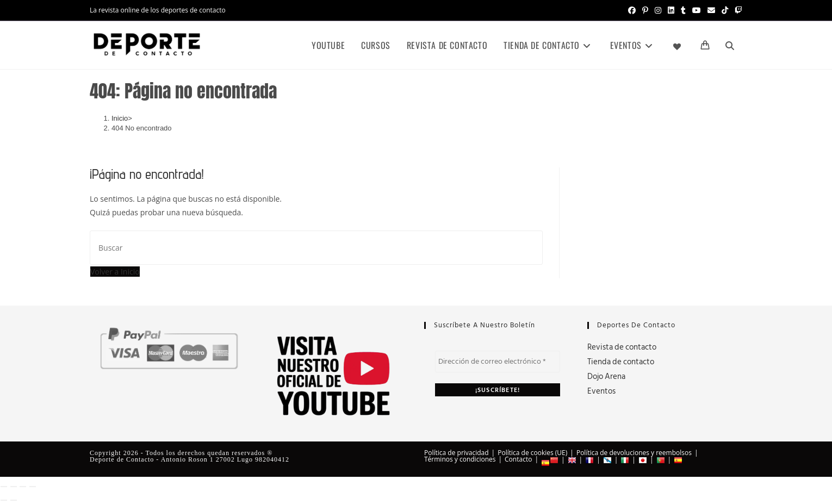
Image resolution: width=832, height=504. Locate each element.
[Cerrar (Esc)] (33, 487)
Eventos (601, 391)
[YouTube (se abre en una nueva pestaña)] (697, 10)
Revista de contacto (622, 347)
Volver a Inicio (115, 272)
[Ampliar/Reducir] (4, 487)
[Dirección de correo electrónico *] (498, 362)
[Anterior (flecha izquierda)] (4, 500)
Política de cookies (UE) (532, 453)
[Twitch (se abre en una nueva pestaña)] (737, 10)
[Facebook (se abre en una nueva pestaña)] (632, 10)
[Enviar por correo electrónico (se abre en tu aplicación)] (711, 10)
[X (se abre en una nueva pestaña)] (619, 10)
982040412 (272, 459)
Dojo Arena (606, 377)
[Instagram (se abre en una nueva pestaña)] (658, 10)
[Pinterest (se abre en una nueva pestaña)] (645, 10)
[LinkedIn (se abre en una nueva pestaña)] (671, 10)
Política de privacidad (457, 453)
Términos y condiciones (460, 459)
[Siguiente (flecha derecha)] (14, 500)
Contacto (518, 459)
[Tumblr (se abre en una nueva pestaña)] (683, 10)
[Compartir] (23, 487)
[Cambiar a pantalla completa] (14, 487)
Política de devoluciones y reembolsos (634, 453)
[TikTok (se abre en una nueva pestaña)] (725, 10)
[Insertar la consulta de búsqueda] (316, 248)
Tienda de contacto (621, 362)
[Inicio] (120, 118)
